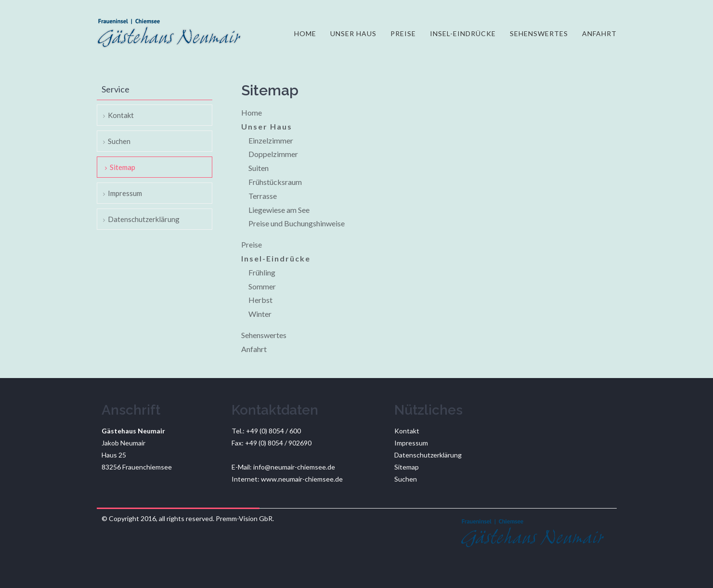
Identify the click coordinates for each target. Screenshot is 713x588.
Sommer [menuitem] (262, 286)
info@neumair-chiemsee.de (294, 467)
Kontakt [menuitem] (121, 115)
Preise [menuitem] (403, 33)
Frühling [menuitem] (262, 272)
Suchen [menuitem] (119, 141)
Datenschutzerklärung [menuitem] (144, 219)
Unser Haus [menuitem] (353, 33)
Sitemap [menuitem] (123, 167)
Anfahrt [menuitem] (599, 33)
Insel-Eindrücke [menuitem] (463, 33)
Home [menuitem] (305, 33)
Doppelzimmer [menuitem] (273, 154)
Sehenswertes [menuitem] (539, 33)
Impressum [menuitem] (125, 193)
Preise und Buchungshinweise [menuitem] (297, 223)
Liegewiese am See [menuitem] (279, 210)
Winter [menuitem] (260, 314)
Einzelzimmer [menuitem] (271, 140)
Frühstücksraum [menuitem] (275, 182)
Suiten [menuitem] (259, 168)
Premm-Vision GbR (244, 518)
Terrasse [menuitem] (263, 196)
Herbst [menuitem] (260, 300)
